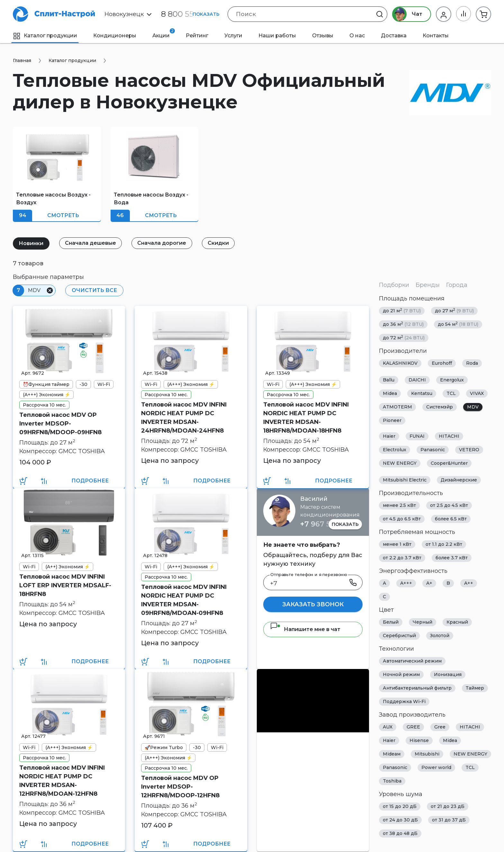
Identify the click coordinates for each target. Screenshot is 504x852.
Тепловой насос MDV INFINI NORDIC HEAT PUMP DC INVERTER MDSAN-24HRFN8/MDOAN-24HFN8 (184, 418)
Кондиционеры (115, 36)
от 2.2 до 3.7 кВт (402, 558)
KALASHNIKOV (400, 363)
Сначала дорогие (163, 243)
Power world (436, 767)
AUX (388, 727)
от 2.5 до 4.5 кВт (449, 505)
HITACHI (449, 436)
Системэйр (440, 407)
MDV (473, 407)
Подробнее (90, 481)
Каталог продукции (45, 36)
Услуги (233, 36)
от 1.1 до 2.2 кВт (444, 544)
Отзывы (323, 36)
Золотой (440, 636)
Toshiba (392, 781)
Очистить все (94, 290)
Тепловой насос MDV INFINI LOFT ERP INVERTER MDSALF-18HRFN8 (65, 585)
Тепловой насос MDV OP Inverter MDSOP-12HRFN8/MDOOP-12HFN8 (180, 787)
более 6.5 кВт (451, 519)
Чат (407, 14)
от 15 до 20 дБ (400, 806)
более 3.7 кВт (452, 558)
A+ (429, 583)
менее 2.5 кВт (399, 505)
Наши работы (277, 36)
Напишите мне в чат (305, 629)
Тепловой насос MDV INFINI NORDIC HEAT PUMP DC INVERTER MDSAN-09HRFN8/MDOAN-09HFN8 (184, 600)
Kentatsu (422, 393)
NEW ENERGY (400, 463)
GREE (413, 727)
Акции (164, 33)
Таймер (475, 688)
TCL (451, 393)
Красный (457, 622)
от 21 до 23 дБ (448, 806)
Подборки (394, 285)
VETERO (469, 450)
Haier (389, 436)
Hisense (419, 740)
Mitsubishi (427, 754)
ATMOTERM (397, 407)
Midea (390, 393)
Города (457, 285)
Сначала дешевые (91, 243)
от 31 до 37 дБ (449, 820)
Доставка (394, 36)
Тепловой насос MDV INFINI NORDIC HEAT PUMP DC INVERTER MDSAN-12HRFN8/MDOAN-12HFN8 (62, 781)
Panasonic (433, 450)
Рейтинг (197, 36)
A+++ (406, 583)
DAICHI (417, 380)
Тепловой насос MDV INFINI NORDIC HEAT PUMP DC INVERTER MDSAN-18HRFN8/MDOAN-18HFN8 (306, 418)
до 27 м (454, 311)
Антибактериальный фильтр (417, 688)
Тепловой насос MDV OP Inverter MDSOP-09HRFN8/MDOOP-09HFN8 (60, 424)
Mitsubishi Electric (405, 480)
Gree (440, 727)
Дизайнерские (459, 480)
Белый (391, 622)
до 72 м (404, 338)
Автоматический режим (412, 661)
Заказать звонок (313, 604)
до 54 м (458, 324)
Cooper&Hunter (449, 463)
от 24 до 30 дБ (400, 820)
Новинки (31, 243)
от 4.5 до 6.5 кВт (402, 519)
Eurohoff (442, 363)
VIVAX (477, 393)
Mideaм (392, 754)
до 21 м (402, 311)
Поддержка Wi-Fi (404, 701)
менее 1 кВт (397, 544)
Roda (472, 363)
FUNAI (417, 436)
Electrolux (395, 450)
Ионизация (448, 674)
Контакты (436, 36)
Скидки (220, 243)
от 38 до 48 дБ (400, 833)
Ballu (389, 380)
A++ (469, 583)
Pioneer (392, 420)
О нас (357, 36)
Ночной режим (401, 674)
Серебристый (399, 636)
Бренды (428, 285)
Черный (423, 622)
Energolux (452, 380)
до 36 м (403, 324)
